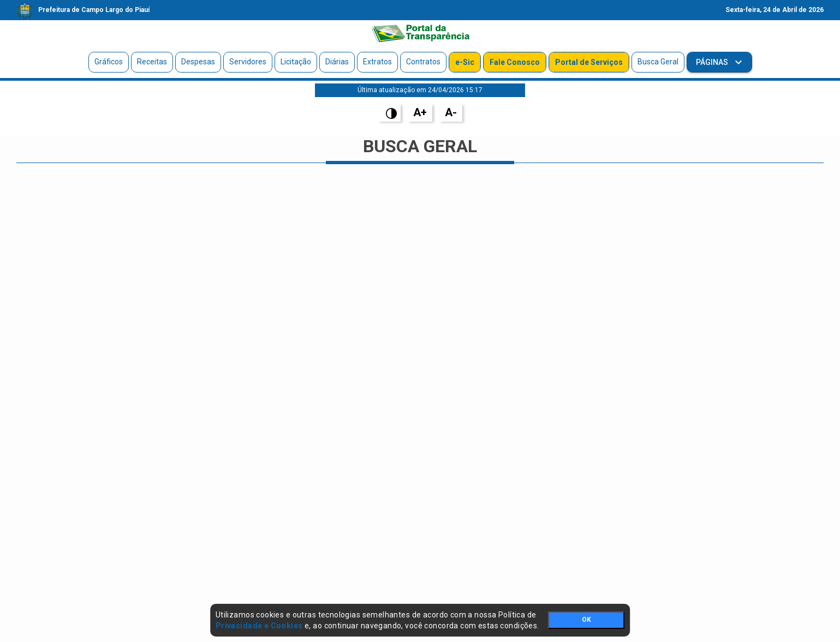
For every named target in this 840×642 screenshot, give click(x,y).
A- (451, 112)
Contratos (423, 62)
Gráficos (109, 62)
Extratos (377, 62)
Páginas (713, 62)
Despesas (198, 62)
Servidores (248, 62)
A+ (420, 112)
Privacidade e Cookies (259, 626)
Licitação (296, 62)
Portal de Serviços (589, 62)
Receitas (152, 62)
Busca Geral (658, 62)
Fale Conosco (515, 62)
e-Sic (465, 62)
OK (586, 620)
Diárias (337, 62)
